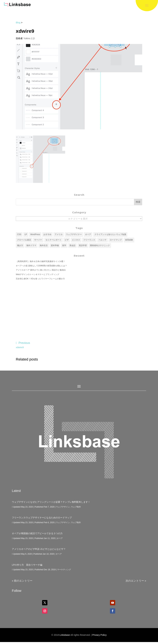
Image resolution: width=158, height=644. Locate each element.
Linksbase (65, 635)
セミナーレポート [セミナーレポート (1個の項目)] (53, 240)
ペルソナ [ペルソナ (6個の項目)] (103, 240)
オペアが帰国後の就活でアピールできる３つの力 (37, 533)
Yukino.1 (28, 38)
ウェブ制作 (76, 507)
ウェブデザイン (63, 507)
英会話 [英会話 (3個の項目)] (72, 245)
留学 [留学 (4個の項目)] (64, 245)
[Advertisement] (79, 308)
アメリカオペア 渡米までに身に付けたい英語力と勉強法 (41, 270)
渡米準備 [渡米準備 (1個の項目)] (55, 245)
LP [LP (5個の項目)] (26, 234)
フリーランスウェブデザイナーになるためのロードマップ (42, 518)
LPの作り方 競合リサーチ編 (27, 565)
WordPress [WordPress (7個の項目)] (35, 234)
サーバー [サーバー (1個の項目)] (38, 240)
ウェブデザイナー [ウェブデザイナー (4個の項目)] (74, 234)
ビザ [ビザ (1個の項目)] (67, 240)
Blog (18, 23)
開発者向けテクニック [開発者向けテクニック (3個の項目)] (100, 245)
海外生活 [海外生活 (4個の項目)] (44, 245)
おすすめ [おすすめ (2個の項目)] (47, 234)
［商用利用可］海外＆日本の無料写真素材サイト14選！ (41, 261)
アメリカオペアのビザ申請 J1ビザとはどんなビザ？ (39, 549)
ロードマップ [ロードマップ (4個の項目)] (116, 240)
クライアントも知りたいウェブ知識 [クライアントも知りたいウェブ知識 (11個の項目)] (110, 234)
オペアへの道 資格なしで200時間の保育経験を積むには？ (41, 266)
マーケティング (64, 570)
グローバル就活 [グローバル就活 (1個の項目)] (24, 240)
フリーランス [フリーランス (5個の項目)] (89, 240)
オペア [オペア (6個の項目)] (88, 234)
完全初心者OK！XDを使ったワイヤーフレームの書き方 (40, 279)
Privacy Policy (99, 635)
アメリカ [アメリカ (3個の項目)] (59, 234)
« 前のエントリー (22, 581)
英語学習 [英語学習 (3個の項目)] (83, 245)
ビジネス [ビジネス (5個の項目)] (76, 240)
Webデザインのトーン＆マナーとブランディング (38, 274)
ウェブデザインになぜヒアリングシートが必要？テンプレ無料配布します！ (51, 502)
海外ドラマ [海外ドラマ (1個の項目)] (31, 245)
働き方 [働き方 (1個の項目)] (20, 245)
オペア (60, 538)
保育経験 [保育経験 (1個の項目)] (129, 240)
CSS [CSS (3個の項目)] (19, 234)
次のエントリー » (136, 581)
